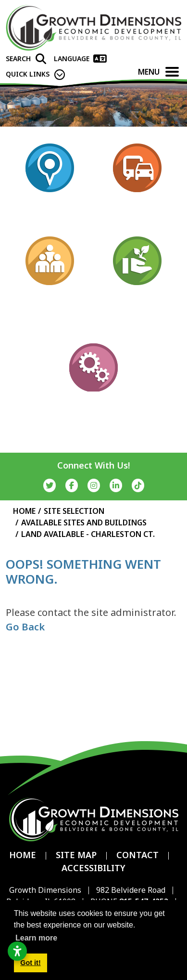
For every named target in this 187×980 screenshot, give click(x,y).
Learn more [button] (36, 938)
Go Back (25, 627)
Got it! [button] (30, 963)
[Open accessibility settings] (17, 951)
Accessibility (93, 868)
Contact (137, 855)
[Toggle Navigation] (172, 72)
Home (23, 855)
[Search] (26, 59)
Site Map (76, 855)
